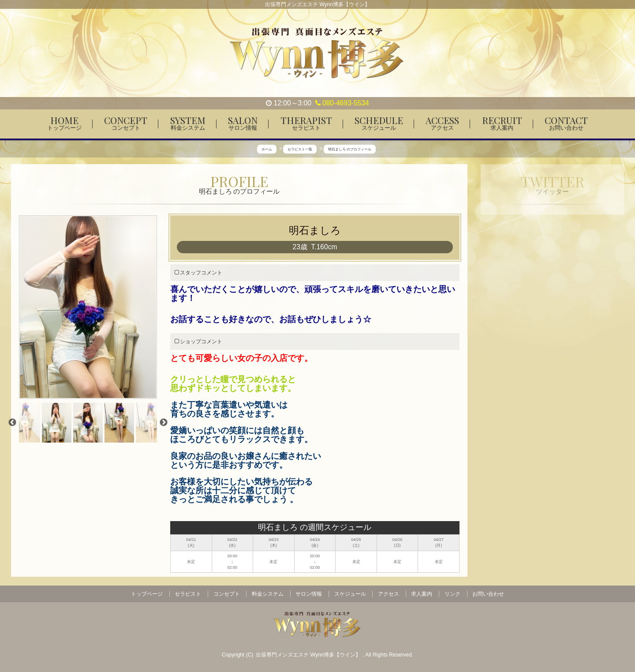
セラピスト (188, 594)
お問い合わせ (488, 594)
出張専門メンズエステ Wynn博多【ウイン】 (309, 655)
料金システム (268, 594)
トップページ (147, 594)
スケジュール (350, 594)
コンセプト (227, 594)
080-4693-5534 (342, 103)
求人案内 (422, 594)
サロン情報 (309, 594)
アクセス (388, 594)
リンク (452, 594)
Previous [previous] (12, 423)
